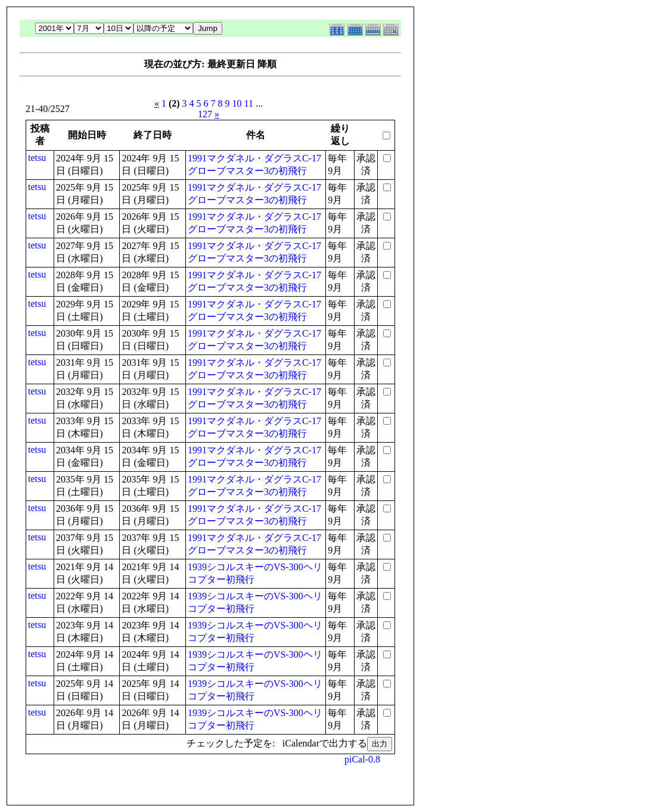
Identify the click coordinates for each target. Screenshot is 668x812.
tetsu (37, 158)
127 (205, 114)
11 (249, 103)
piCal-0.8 (362, 759)
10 (237, 103)
